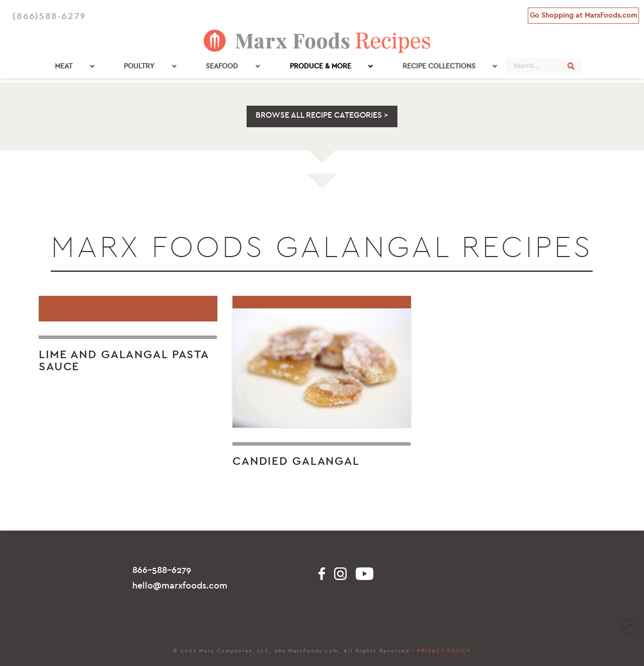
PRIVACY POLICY (444, 651)
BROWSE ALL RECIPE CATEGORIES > (322, 115)
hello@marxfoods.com (180, 586)
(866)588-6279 (49, 16)
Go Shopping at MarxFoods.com (583, 15)
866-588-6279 (162, 570)
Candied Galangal (296, 461)
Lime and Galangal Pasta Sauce (124, 361)
